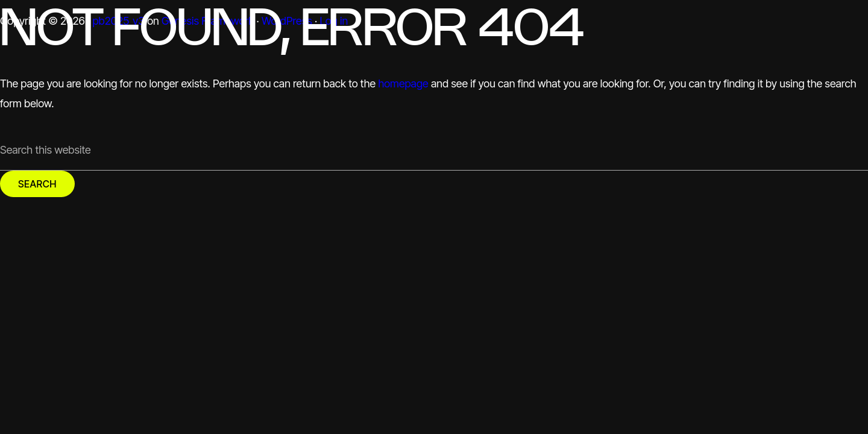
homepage (403, 83)
